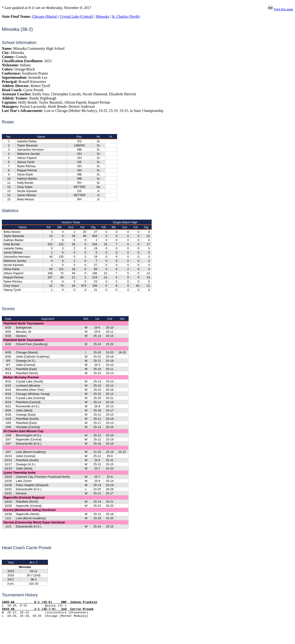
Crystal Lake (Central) (77, 16)
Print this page (280, 9)
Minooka (102, 16)
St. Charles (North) (126, 16)
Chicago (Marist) (45, 16)
